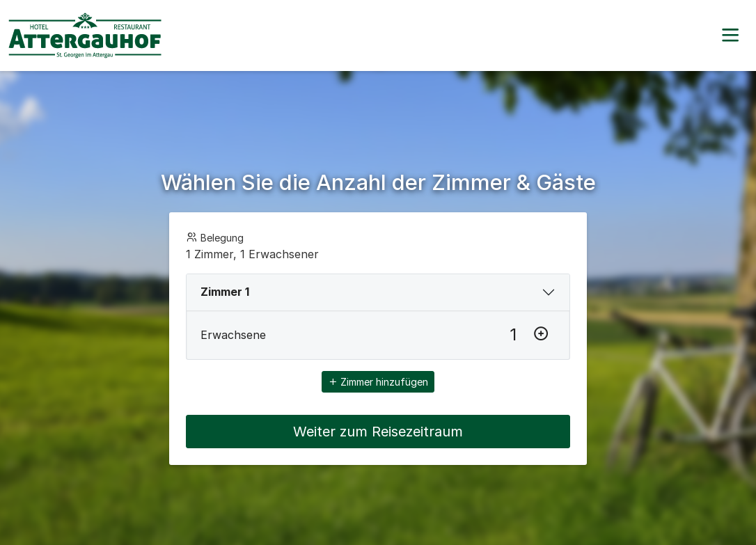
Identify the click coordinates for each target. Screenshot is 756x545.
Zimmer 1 (225, 292)
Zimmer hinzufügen (378, 382)
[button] (730, 35)
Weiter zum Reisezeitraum (378, 432)
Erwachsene (233, 335)
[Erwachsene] (513, 335)
